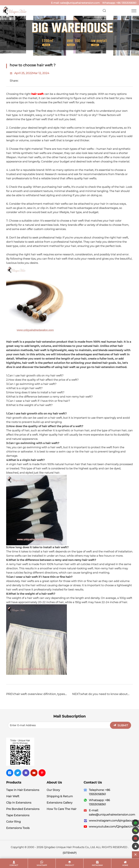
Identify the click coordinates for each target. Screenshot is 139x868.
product (70, 865)
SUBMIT (123, 725)
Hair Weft (13, 796)
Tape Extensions (18, 815)
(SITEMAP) (70, 853)
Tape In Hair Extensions (23, 790)
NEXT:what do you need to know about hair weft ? (100, 695)
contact (14, 865)
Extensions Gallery (60, 803)
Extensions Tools (18, 828)
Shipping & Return (60, 796)
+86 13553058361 (126, 3)
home (125, 865)
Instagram (97, 865)
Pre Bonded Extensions (23, 809)
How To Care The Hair (61, 809)
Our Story (53, 790)
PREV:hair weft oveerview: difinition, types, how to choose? (36, 695)
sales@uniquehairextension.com (80, 3)
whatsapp (42, 865)
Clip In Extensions (19, 803)
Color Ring (13, 822)
